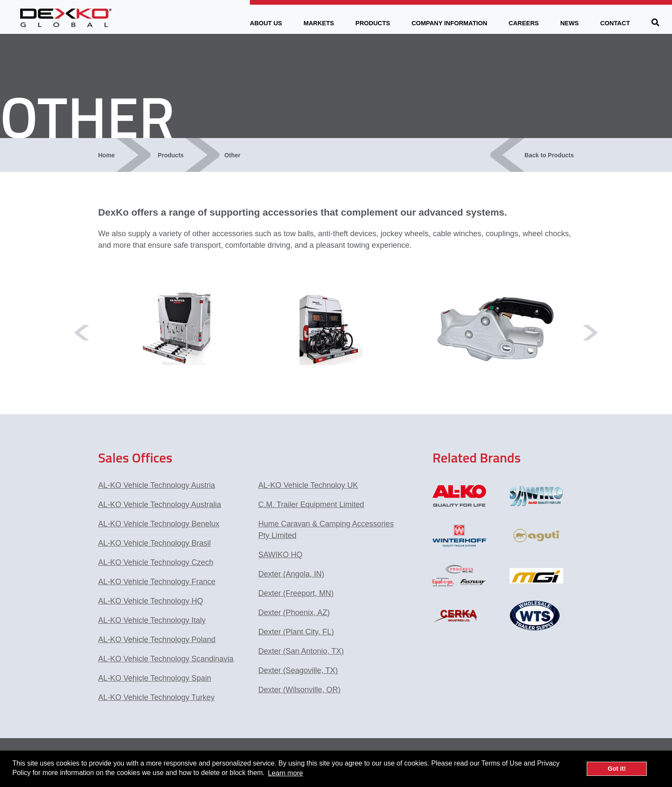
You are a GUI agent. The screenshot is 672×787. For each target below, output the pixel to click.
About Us (266, 23)
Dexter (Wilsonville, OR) (300, 690)
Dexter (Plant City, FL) (296, 632)
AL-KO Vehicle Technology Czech (156, 562)
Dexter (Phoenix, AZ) (294, 613)
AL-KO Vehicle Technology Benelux (159, 524)
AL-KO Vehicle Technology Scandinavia (166, 659)
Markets (319, 23)
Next (590, 333)
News (569, 23)
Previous (82, 333)
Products (373, 23)
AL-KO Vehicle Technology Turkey (156, 697)
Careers (524, 23)
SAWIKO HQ (280, 555)
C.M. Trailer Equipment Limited (311, 505)
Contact (615, 23)
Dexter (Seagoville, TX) (298, 670)
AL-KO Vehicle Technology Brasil (154, 543)
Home (106, 155)
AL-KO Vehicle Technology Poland (157, 640)
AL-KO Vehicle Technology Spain (155, 678)
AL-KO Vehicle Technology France (157, 582)
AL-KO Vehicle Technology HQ (151, 601)
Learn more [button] (285, 773)
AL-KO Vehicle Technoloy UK (308, 485)
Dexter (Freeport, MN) (296, 593)
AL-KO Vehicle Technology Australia (160, 505)
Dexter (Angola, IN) (291, 574)
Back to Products (549, 155)
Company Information (449, 23)
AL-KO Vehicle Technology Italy (152, 620)
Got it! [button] (617, 769)
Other (232, 155)
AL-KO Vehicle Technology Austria (157, 485)
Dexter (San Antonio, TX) (301, 651)
